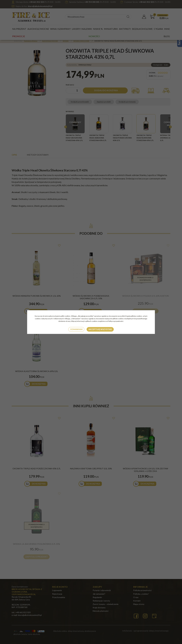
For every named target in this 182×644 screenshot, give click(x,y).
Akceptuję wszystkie (100, 329)
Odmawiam (76, 329)
